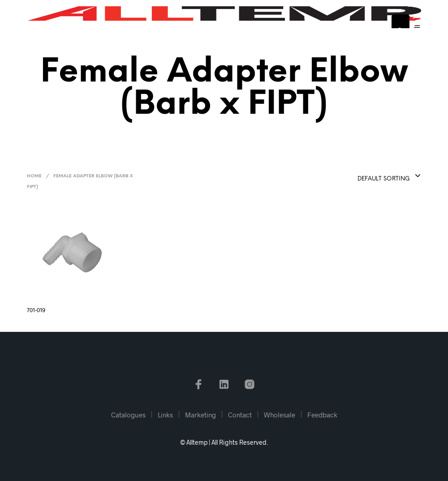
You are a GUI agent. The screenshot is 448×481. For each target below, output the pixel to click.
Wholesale (280, 415)
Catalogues (128, 415)
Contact (240, 415)
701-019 (36, 310)
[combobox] (366, 176)
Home (34, 176)
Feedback (322, 415)
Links (165, 415)
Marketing (200, 415)
